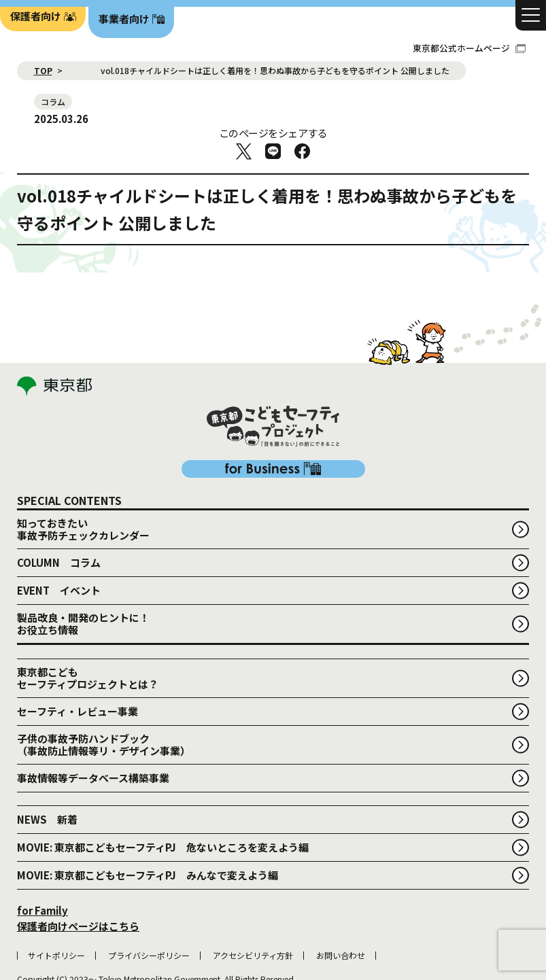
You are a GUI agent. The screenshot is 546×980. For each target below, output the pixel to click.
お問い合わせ (341, 886)
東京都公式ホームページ (469, 48)
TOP (43, 71)
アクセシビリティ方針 (253, 886)
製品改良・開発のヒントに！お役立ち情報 (83, 554)
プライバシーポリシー (149, 886)
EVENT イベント (59, 521)
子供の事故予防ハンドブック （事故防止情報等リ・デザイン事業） (104, 675)
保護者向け (36, 16)
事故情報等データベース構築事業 (93, 708)
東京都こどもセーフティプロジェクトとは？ (88, 609)
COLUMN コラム (59, 493)
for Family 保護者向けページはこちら (78, 849)
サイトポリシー (56, 886)
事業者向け (124, 19)
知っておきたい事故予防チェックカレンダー (83, 460)
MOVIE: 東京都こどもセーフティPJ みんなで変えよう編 (148, 806)
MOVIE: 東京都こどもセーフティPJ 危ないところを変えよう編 (163, 778)
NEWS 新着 (47, 750)
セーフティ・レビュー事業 (78, 642)
